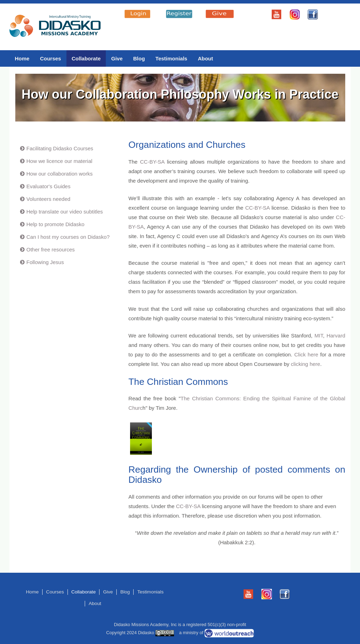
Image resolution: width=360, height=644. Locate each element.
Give (117, 58)
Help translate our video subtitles (65, 212)
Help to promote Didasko (55, 224)
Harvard (336, 336)
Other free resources (51, 249)
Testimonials (171, 58)
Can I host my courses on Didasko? (68, 237)
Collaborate (86, 58)
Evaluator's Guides (48, 186)
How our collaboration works (59, 174)
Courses (51, 58)
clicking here (305, 364)
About (205, 58)
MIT (319, 336)
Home (22, 58)
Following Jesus (45, 262)
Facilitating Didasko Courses (60, 148)
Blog (139, 58)
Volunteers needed (48, 199)
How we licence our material (59, 161)
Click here (306, 354)
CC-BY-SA (152, 162)
